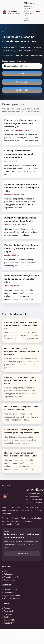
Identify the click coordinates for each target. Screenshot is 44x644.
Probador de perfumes (13, 577)
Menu (38, 12)
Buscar (22, 73)
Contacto (8, 608)
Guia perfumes (10, 574)
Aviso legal (8, 611)
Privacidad (8, 614)
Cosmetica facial (11, 590)
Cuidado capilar (10, 593)
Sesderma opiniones (12, 599)
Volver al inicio (22, 82)
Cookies (7, 617)
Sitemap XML (9, 620)
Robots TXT (9, 623)
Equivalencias (9, 580)
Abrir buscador (22, 90)
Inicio (6, 571)
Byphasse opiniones (12, 596)
